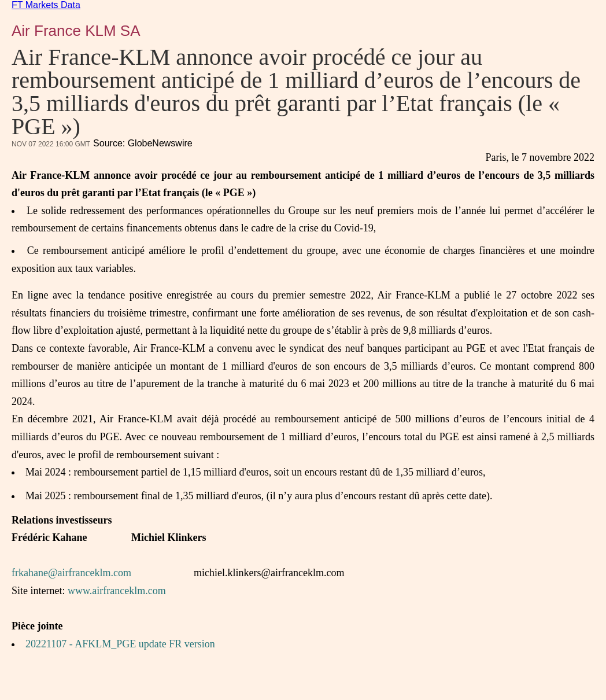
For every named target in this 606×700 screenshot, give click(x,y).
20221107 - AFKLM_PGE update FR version (120, 644)
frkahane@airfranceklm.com (71, 573)
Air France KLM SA (76, 31)
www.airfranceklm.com (117, 591)
